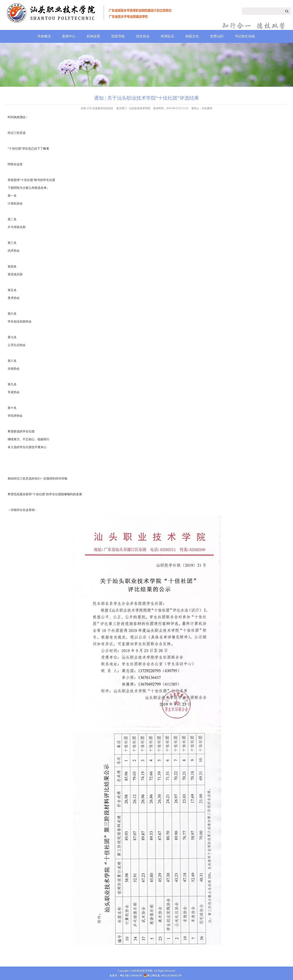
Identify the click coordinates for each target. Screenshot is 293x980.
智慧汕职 (217, 36)
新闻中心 (69, 36)
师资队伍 (167, 36)
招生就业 (143, 36)
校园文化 (192, 36)
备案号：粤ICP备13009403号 (126, 976)
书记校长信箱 (245, 36)
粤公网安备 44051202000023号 (164, 976)
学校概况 (44, 36)
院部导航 (118, 36)
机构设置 (93, 36)
